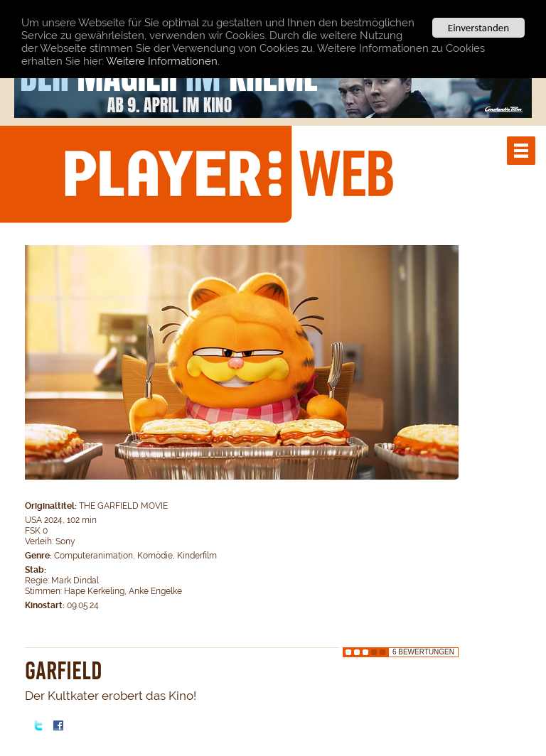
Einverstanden (478, 28)
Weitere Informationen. (163, 60)
